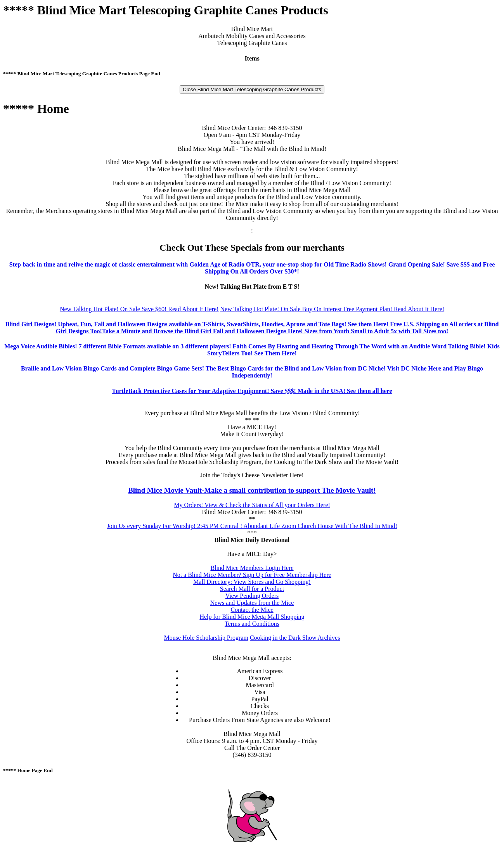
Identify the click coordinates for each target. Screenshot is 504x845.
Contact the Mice (252, 610)
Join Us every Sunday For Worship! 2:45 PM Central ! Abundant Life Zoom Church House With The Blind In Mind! (252, 526)
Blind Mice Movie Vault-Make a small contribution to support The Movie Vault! (252, 490)
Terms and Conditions (252, 624)
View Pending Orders (252, 596)
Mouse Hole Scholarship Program (206, 638)
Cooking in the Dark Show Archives (295, 638)
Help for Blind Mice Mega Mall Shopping (252, 617)
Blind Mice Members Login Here (252, 568)
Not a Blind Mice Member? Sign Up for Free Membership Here (252, 575)
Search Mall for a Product (252, 589)
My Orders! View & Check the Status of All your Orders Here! (252, 505)
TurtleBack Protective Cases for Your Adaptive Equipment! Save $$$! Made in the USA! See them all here (252, 391)
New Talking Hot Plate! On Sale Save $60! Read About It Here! (139, 309)
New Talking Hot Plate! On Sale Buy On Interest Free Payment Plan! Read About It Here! (333, 309)
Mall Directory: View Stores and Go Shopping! (252, 582)
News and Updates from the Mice (252, 603)
